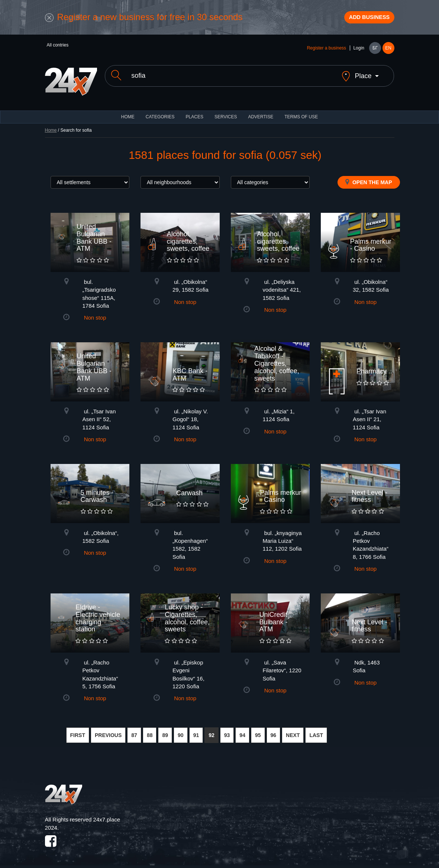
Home (51, 129)
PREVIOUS (108, 734)
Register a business (327, 53)
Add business (361, 20)
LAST (316, 734)
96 (274, 734)
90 (181, 734)
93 (227, 734)
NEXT (293, 734)
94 (242, 734)
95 (258, 734)
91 (196, 734)
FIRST (78, 734)
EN (388, 53)
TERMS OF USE (301, 115)
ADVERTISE (261, 115)
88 (150, 734)
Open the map (369, 180)
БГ (375, 53)
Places (195, 115)
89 (165, 734)
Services (226, 115)
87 (134, 734)
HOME (128, 115)
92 (212, 734)
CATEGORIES (160, 115)
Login (359, 53)
